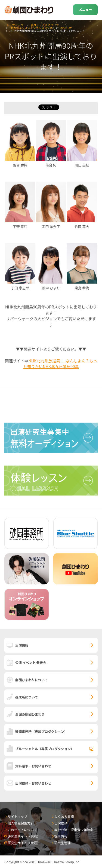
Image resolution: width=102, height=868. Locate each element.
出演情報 (22, 645)
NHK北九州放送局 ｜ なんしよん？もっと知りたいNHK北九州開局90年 (60, 364)
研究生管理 (63, 843)
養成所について (27, 697)
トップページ (15, 25)
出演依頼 (61, 823)
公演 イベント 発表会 (31, 662)
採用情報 (61, 836)
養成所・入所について (45, 25)
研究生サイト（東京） (24, 836)
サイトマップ (17, 816)
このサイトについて (22, 830)
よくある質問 (64, 816)
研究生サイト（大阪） (24, 843)
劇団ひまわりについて (32, 680)
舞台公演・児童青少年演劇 (74, 830)
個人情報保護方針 (21, 823)
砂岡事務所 (41, 731)
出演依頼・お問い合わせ (33, 783)
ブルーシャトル (45, 749)
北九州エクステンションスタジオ (32, 28)
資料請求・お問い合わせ (33, 766)
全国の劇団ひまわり (30, 714)
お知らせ (66, 28)
